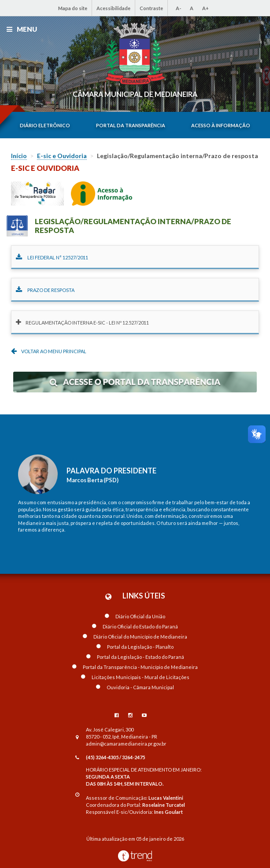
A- (178, 8)
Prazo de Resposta (45, 290)
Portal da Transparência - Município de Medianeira (135, 667)
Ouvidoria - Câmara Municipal (135, 687)
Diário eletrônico (45, 125)
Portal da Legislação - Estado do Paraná (135, 657)
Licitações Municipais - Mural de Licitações (135, 677)
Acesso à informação (221, 125)
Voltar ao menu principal (49, 351)
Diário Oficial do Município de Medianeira (135, 637)
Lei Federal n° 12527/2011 (52, 257)
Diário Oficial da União (135, 616)
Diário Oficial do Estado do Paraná (135, 626)
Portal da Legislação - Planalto (135, 647)
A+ (205, 8)
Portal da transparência (131, 125)
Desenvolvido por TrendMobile (135, 856)
